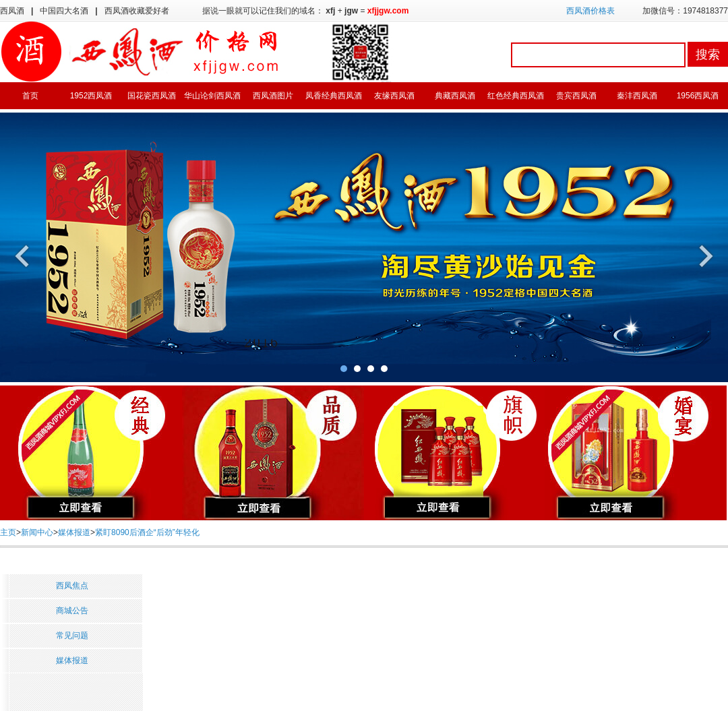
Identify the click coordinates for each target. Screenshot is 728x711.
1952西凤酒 (91, 96)
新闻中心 (37, 532)
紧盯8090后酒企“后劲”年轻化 (147, 532)
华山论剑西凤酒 (212, 96)
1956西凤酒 (698, 96)
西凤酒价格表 (590, 11)
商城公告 (72, 611)
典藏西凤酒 (455, 96)
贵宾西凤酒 (576, 96)
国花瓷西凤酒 (152, 96)
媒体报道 (74, 532)
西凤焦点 (72, 586)
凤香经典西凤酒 (334, 96)
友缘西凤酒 (394, 96)
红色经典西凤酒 (516, 96)
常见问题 (72, 636)
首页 (30, 96)
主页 (8, 532)
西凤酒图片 (273, 96)
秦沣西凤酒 (637, 96)
